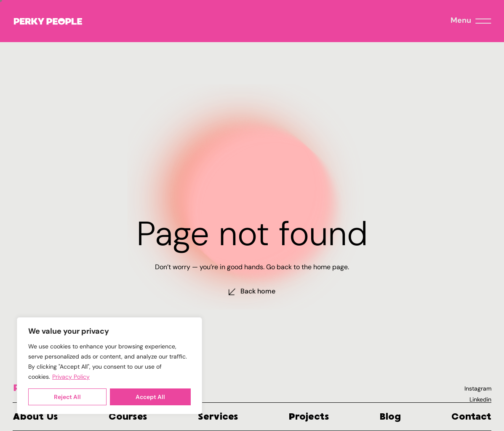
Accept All (150, 397)
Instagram (478, 388)
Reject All (67, 397)
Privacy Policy (71, 377)
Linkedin (480, 399)
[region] (109, 366)
